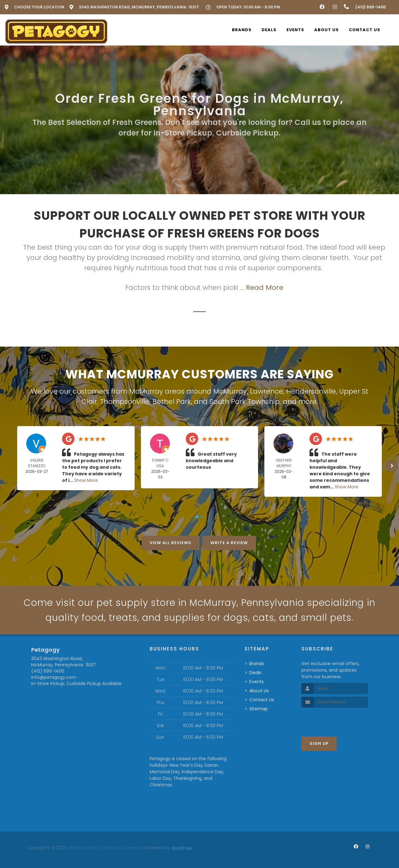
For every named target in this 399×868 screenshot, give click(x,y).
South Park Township (245, 402)
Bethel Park (172, 402)
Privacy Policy (85, 848)
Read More (265, 288)
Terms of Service (122, 848)
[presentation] (335, 719)
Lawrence (267, 391)
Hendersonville (311, 391)
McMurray (230, 391)
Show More (86, 480)
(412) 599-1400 (48, 671)
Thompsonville (125, 402)
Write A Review (229, 543)
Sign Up (319, 743)
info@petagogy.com (54, 677)
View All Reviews (171, 543)
